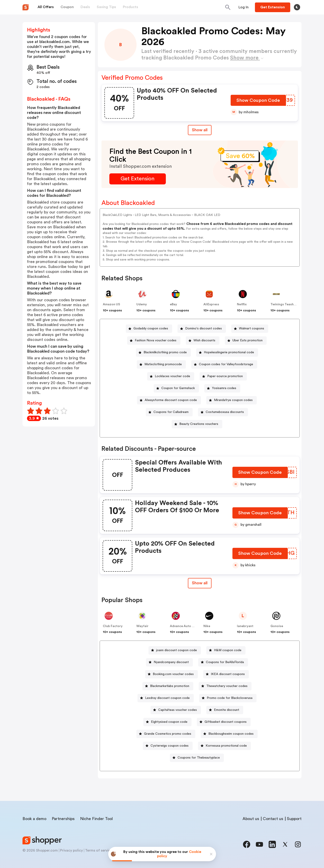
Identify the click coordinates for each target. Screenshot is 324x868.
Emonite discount (227, 710)
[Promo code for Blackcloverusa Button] (228, 698)
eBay (173, 304)
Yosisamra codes (224, 388)
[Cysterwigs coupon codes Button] (168, 746)
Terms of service (99, 850)
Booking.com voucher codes (173, 674)
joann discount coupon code (177, 650)
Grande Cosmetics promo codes (168, 734)
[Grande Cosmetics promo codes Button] (166, 734)
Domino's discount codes (204, 329)
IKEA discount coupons (228, 674)
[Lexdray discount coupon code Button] (166, 698)
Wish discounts (204, 340)
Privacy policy (71, 850)
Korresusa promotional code (226, 746)
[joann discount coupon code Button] (175, 650)
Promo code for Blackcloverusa (230, 698)
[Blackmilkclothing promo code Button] (163, 352)
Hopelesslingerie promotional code (229, 352)
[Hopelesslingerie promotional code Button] (227, 352)
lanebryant (245, 626)
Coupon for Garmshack (178, 388)
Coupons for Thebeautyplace (199, 758)
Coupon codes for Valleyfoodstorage (226, 364)
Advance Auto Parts (185, 626)
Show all (200, 583)
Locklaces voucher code (172, 376)
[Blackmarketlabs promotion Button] (168, 686)
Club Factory (113, 626)
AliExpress (211, 304)
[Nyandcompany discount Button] (169, 662)
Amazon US (111, 304)
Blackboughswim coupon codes (231, 734)
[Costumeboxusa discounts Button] (223, 412)
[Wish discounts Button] (203, 341)
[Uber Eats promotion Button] (246, 341)
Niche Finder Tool (96, 819)
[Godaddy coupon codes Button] (149, 329)
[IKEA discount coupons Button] (226, 674)
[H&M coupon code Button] (226, 650)
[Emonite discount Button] (225, 710)
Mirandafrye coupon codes (233, 400)
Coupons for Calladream (171, 412)
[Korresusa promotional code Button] (224, 746)
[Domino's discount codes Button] (202, 329)
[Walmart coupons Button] (250, 329)
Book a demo (34, 819)
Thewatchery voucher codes (227, 686)
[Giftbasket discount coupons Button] (224, 722)
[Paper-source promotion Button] (223, 376)
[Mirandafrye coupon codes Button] (232, 400)
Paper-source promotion (225, 376)
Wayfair (142, 626)
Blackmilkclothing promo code (165, 352)
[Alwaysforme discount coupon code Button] (169, 400)
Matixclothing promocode (163, 364)
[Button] (244, 7)
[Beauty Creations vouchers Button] (197, 424)
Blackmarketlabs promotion (170, 686)
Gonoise (277, 626)
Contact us (273, 819)
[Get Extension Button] (138, 179)
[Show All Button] (200, 583)
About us (251, 819)
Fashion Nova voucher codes (156, 340)
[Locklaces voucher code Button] (171, 376)
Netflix (242, 304)
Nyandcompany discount (171, 662)
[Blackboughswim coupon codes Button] (229, 734)
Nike (207, 626)
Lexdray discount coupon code (167, 698)
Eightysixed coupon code (169, 722)
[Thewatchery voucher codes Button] (225, 686)
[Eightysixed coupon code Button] (167, 722)
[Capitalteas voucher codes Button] (176, 710)
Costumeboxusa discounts (225, 412)
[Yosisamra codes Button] (222, 388)
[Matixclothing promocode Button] (161, 364)
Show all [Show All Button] (200, 130)
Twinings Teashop (284, 304)
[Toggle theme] (297, 7)
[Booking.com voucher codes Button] (171, 674)
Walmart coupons (252, 329)
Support (294, 819)
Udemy (142, 304)
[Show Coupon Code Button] (259, 101)
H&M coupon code (228, 650)
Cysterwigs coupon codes (170, 746)
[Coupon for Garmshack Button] (176, 388)
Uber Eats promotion (247, 340)
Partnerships (63, 819)
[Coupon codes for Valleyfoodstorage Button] (224, 364)
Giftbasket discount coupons (226, 722)
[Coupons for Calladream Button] (169, 412)
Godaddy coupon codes (151, 329)
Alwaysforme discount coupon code (171, 400)
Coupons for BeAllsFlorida (225, 662)
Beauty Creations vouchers (199, 424)
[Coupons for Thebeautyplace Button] (197, 758)
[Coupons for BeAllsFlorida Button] (223, 662)
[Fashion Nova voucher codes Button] (154, 341)
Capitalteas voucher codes (178, 710)
